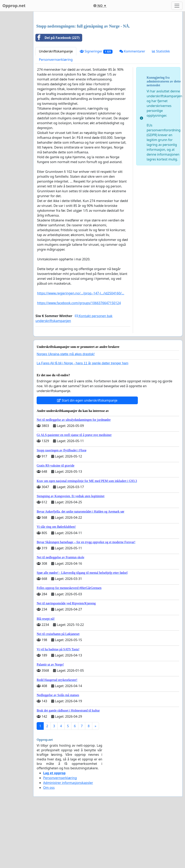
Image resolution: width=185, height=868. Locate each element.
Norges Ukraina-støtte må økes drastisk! (66, 411)
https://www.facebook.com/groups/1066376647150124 (79, 360)
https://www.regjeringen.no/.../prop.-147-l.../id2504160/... (81, 350)
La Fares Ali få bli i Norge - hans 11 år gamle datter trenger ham (82, 420)
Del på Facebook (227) (58, 94)
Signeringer (96, 108)
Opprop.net (14, 6)
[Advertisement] (108, 46)
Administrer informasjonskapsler (68, 839)
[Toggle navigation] (177, 6)
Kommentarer (132, 108)
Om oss (49, 844)
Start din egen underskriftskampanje (87, 457)
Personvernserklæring (56, 116)
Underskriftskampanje (56, 108)
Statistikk (161, 108)
